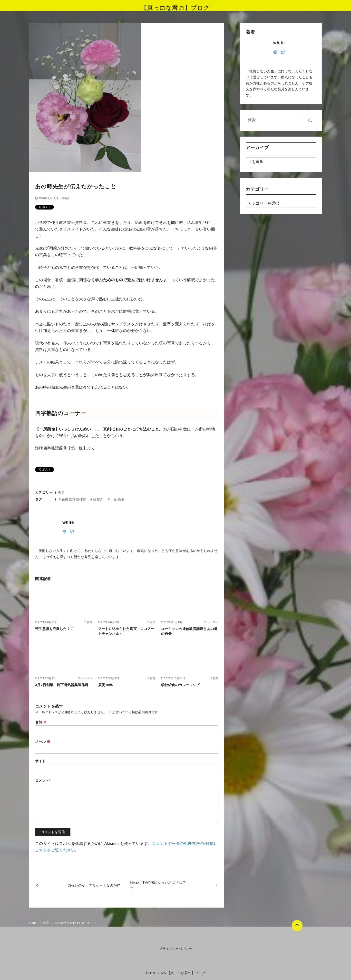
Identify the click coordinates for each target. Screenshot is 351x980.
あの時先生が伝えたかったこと (76, 923)
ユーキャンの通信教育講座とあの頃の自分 (189, 631)
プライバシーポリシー (175, 949)
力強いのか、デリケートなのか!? (94, 885)
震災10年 (106, 685)
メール (43, 741)
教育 (67, 198)
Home (34, 923)
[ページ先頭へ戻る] (297, 925)
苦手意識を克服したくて (54, 629)
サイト (40, 761)
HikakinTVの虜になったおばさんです (158, 885)
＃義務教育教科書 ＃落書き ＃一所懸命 (91, 499)
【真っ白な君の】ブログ (175, 8)
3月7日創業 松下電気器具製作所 (62, 685)
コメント (43, 780)
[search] (310, 120)
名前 (41, 722)
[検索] (281, 120)
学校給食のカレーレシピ (180, 685)
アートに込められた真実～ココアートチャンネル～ (126, 631)
